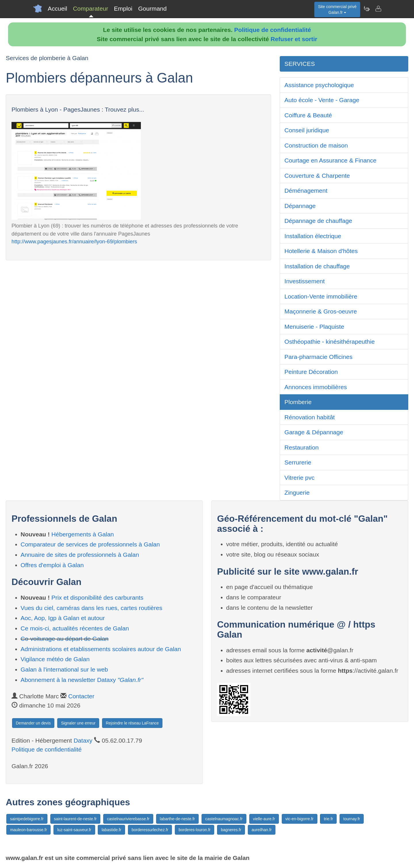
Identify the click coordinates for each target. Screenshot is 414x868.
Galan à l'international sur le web (64, 669)
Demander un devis (33, 723)
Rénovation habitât (309, 417)
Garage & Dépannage (314, 432)
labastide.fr (111, 830)
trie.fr (328, 819)
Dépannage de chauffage (318, 221)
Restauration (301, 447)
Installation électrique (313, 236)
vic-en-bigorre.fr (300, 819)
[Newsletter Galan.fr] (367, 9)
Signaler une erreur (78, 723)
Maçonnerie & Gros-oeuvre (321, 311)
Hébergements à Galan (83, 534)
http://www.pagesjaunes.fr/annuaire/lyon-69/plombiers (74, 241)
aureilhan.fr (262, 830)
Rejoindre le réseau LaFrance (132, 723)
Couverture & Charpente (317, 176)
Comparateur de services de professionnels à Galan (90, 544)
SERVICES (300, 64)
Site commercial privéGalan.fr (337, 9)
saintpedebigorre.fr (27, 819)
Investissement (304, 281)
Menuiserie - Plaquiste (314, 327)
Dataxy (83, 740)
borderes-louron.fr (194, 830)
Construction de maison (316, 145)
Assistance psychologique (319, 85)
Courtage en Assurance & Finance (330, 160)
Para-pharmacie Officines (318, 357)
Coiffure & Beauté (308, 115)
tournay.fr (352, 819)
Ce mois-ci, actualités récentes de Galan (75, 628)
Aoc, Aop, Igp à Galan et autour (63, 618)
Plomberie (298, 402)
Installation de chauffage (317, 266)
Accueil (57, 8)
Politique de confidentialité (273, 30)
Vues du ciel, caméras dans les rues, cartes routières (92, 608)
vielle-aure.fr (264, 819)
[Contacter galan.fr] (378, 9)
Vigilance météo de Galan (55, 659)
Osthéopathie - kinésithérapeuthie (329, 342)
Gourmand (152, 8)
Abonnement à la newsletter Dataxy (82, 680)
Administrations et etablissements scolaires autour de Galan (101, 649)
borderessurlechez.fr (150, 830)
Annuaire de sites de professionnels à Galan (80, 555)
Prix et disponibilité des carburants (97, 598)
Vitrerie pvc (299, 478)
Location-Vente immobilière (321, 296)
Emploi (123, 8)
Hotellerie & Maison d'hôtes (321, 251)
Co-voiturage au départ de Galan (65, 639)
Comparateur (91, 8)
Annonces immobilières (316, 387)
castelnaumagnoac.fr (224, 819)
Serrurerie (298, 462)
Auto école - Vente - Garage (322, 100)
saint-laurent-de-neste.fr (75, 819)
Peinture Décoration (311, 372)
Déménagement (306, 191)
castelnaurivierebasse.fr (128, 819)
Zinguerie (297, 493)
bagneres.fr (231, 830)
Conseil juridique (307, 130)
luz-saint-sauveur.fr (74, 830)
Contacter (81, 696)
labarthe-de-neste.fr (177, 819)
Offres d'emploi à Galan (52, 565)
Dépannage (300, 206)
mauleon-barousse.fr (28, 830)
